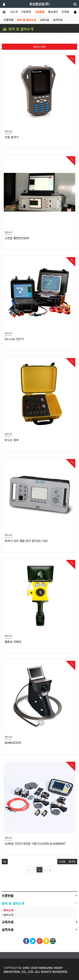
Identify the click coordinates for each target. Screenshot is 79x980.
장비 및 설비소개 (26, 20)
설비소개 (8, 915)
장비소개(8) (39, 47)
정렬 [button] (62, 861)
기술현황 (39, 12)
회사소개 (13, 12)
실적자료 (58, 20)
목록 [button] (72, 861)
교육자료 (44, 20)
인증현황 (9, 20)
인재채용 (66, 12)
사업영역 (26, 12)
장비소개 (8, 910)
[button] (5, 862)
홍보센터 (53, 12)
